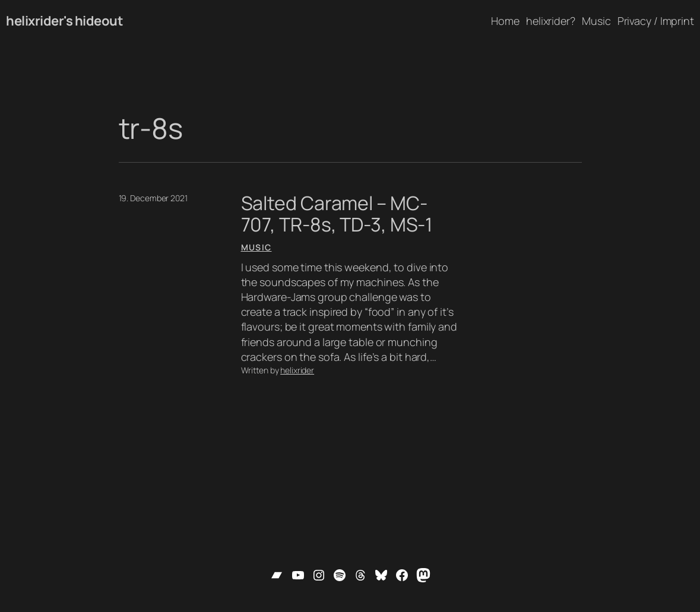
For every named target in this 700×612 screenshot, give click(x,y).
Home (505, 21)
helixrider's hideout (64, 21)
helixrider (297, 370)
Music (256, 247)
